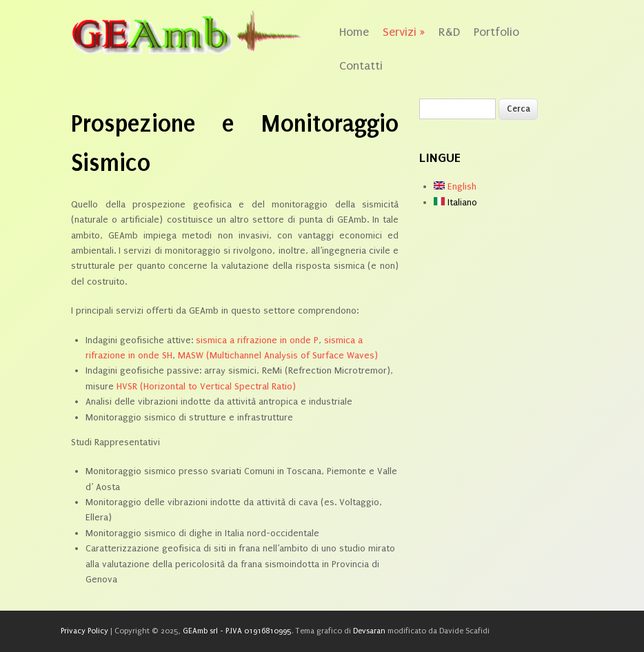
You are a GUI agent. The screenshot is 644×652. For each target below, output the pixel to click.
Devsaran (369, 631)
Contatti (361, 66)
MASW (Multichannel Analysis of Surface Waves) (278, 355)
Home (354, 32)
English (455, 186)
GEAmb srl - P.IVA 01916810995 (237, 631)
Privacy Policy (84, 631)
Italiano (455, 202)
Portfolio (496, 32)
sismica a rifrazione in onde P (257, 340)
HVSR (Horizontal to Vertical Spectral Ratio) (206, 386)
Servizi (404, 32)
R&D (449, 32)
